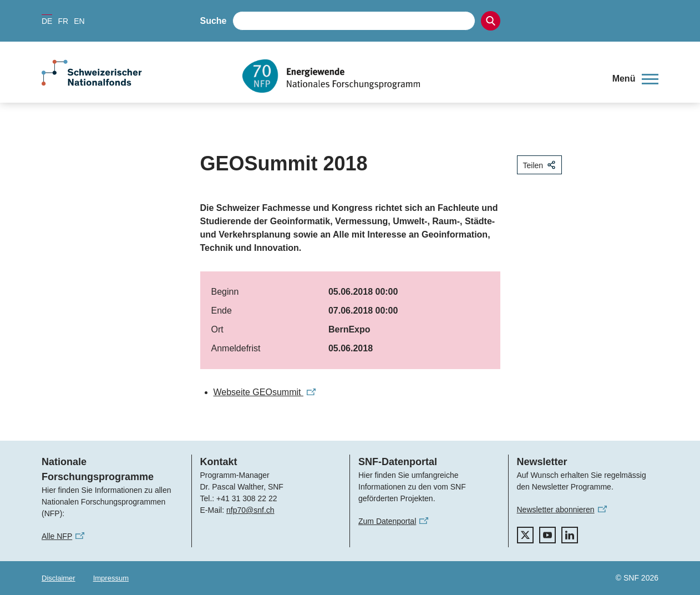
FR (63, 21)
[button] (635, 79)
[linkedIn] (570, 535)
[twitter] (525, 535)
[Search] (491, 21)
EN (79, 21)
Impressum (111, 578)
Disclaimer (59, 578)
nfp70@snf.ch (250, 510)
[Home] (419, 76)
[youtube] (547, 535)
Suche (214, 21)
